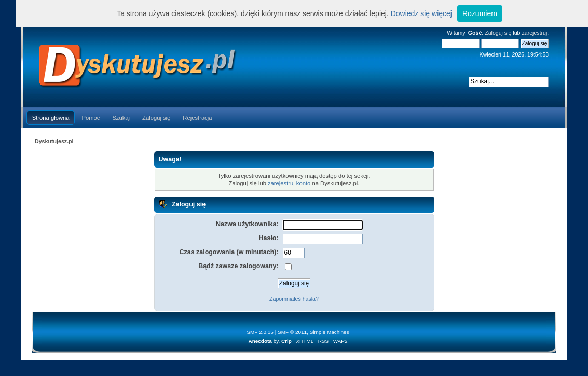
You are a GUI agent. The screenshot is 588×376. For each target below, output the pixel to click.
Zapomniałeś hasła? (294, 299)
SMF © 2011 (292, 332)
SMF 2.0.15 (260, 332)
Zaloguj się (498, 33)
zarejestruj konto (289, 183)
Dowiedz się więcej (421, 13)
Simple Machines (330, 332)
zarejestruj (534, 33)
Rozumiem (480, 13)
